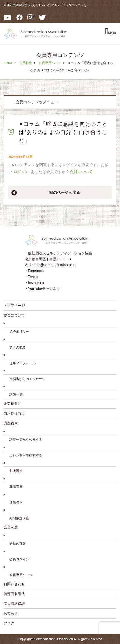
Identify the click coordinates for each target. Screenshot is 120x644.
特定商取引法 (14, 594)
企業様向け (12, 404)
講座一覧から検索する (26, 440)
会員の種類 (18, 544)
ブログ (9, 623)
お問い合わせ (14, 584)
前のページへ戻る (65, 192)
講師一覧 (16, 394)
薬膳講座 (16, 487)
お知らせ (11, 613)
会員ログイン (19, 559)
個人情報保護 (14, 604)
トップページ (14, 306)
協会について (14, 315)
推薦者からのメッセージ (27, 379)
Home (8, 63)
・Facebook (34, 271)
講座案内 (11, 423)
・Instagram (34, 283)
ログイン (21, 172)
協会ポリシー (19, 332)
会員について (81, 172)
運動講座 (16, 502)
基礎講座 (16, 471)
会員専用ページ (50, 63)
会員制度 (25, 63)
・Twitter (32, 277)
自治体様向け (14, 413)
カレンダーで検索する (26, 455)
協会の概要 (18, 347)
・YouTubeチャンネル (42, 289)
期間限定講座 (19, 518)
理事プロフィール (23, 363)
